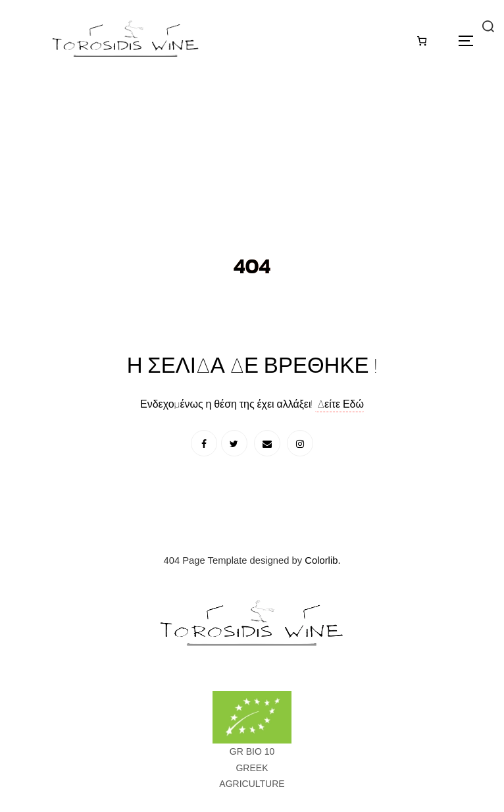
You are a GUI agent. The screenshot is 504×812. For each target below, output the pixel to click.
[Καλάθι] (422, 41)
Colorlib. (322, 560)
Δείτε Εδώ (340, 404)
